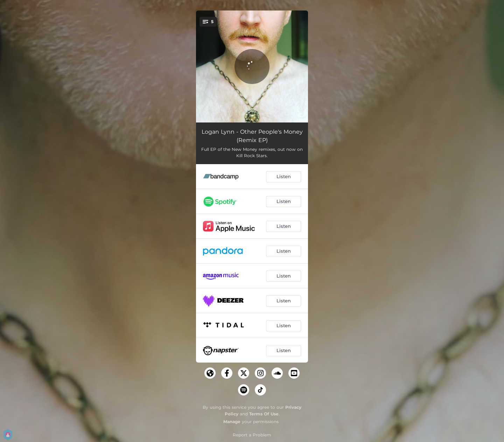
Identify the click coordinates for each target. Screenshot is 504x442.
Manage (232, 422)
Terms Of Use (264, 414)
